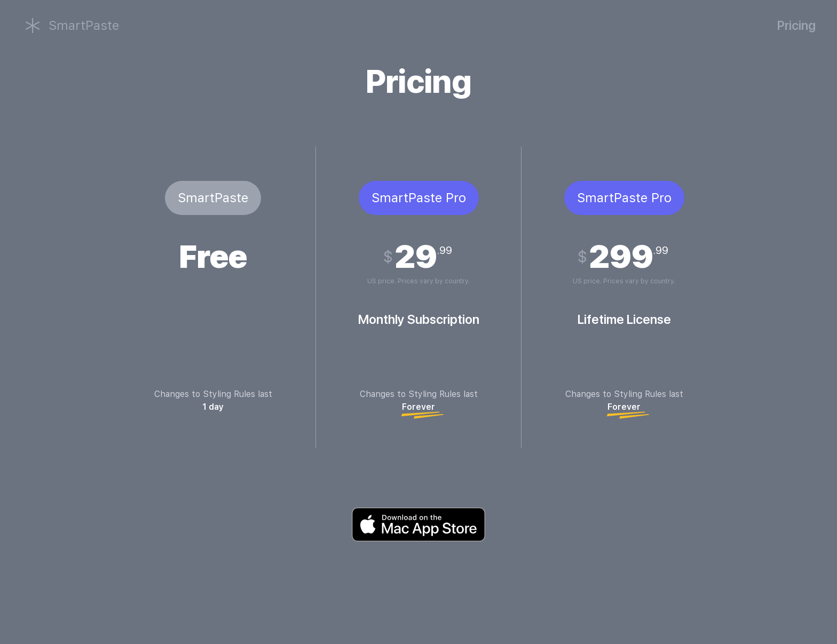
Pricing (796, 25)
